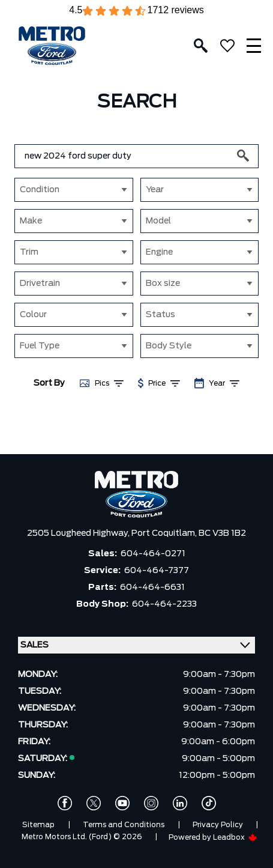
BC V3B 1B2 (222, 533)
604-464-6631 (152, 587)
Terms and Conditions (124, 825)
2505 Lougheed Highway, (79, 533)
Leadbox (235, 837)
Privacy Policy (218, 825)
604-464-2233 (164, 604)
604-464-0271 (153, 554)
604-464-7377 (157, 571)
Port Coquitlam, (165, 533)
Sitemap (38, 825)
